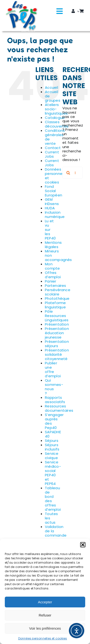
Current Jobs (52, 154)
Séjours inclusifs (52, 447)
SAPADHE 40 (53, 434)
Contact (53, 148)
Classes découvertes (57, 124)
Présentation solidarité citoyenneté (57, 354)
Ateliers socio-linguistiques (56, 109)
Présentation (57, 324)
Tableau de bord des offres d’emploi (53, 499)
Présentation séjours (57, 344)
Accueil (51, 87)
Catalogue (55, 118)
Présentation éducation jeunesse (57, 333)
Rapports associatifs (55, 400)
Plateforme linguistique (55, 305)
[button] (83, 545)
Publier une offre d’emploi (53, 369)
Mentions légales (53, 245)
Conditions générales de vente (55, 137)
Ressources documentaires (59, 408)
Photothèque (57, 298)
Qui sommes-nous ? (54, 387)
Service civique (52, 456)
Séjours (52, 441)
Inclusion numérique (55, 214)
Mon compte (52, 266)
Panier (51, 281)
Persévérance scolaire (58, 292)
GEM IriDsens (52, 202)
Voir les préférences (45, 628)
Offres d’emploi (53, 275)
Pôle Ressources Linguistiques (57, 316)
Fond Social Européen (54, 191)
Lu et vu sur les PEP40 (50, 230)
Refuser (45, 615)
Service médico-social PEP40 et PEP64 (53, 473)
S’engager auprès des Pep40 (54, 421)
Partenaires (55, 286)
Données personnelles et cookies (43, 638)
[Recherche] (68, 173)
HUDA (50, 208)
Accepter (45, 602)
